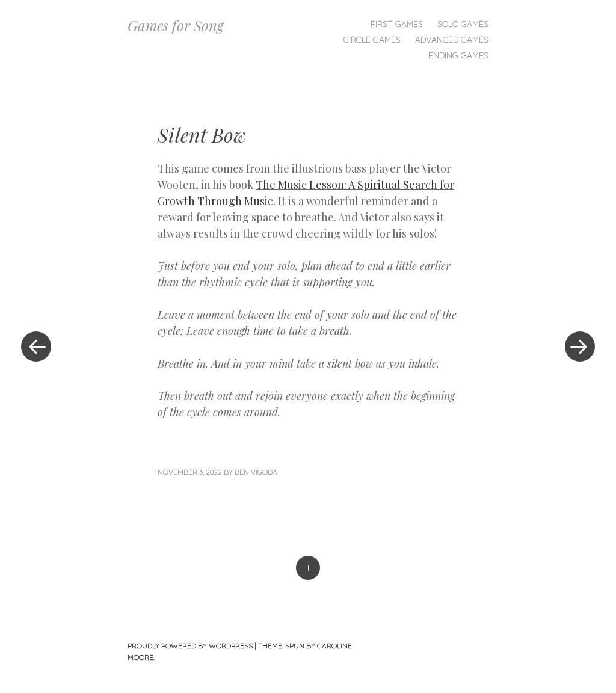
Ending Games (458, 55)
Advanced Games (452, 40)
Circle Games (372, 40)
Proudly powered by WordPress (190, 646)
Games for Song (176, 25)
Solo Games (463, 24)
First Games (397, 24)
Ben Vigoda (256, 472)
